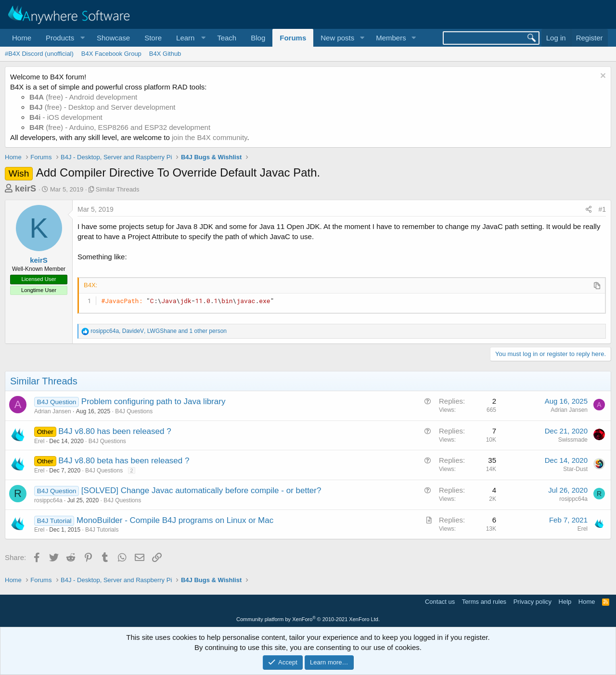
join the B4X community (209, 137)
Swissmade (573, 440)
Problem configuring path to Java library (154, 401)
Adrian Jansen (53, 411)
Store (153, 38)
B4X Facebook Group (111, 54)
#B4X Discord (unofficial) (39, 54)
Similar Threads (118, 189)
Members (391, 38)
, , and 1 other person (159, 331)
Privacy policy (533, 602)
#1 (602, 209)
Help (565, 602)
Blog (258, 38)
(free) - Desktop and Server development (103, 107)
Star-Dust (575, 469)
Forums (293, 38)
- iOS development (66, 117)
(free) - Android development (83, 97)
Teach (227, 38)
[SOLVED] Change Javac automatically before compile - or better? (201, 490)
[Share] (589, 210)
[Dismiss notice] (602, 77)
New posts (337, 38)
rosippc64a (48, 500)
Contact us (440, 602)
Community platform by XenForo (308, 619)
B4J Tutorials (102, 530)
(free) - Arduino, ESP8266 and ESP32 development (120, 127)
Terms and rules (484, 602)
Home (22, 38)
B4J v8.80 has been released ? (115, 431)
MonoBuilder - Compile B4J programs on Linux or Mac (175, 520)
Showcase (113, 38)
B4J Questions (134, 411)
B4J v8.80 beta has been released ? (124, 461)
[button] (64, 38)
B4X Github (165, 54)
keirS (26, 189)
